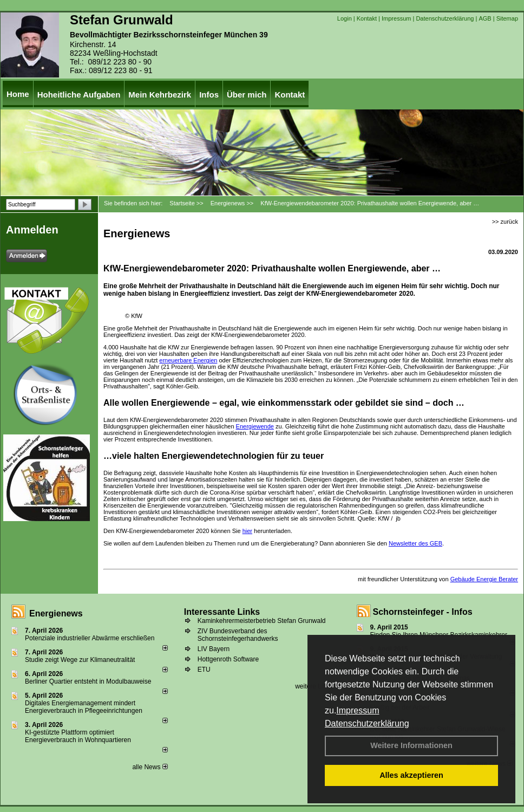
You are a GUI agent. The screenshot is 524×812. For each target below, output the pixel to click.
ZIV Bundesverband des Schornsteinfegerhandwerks (238, 635)
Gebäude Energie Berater (484, 579)
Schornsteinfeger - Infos (423, 612)
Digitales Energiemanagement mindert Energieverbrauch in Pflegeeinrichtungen (84, 707)
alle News (150, 767)
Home (18, 94)
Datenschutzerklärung (367, 723)
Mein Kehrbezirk (160, 95)
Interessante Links (222, 612)
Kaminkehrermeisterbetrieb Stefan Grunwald (262, 621)
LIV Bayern (214, 649)
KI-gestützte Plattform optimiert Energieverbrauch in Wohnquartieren (78, 736)
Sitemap (507, 18)
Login (345, 18)
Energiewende (255, 426)
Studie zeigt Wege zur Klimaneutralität (80, 660)
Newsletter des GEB (415, 543)
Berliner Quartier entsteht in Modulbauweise (88, 681)
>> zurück (505, 222)
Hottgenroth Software (228, 659)
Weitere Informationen (411, 745)
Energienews (56, 613)
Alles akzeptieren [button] (411, 775)
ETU (204, 670)
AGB (485, 18)
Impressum (358, 710)
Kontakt (367, 18)
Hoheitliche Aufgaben (79, 95)
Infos (209, 95)
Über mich (247, 95)
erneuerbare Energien (188, 360)
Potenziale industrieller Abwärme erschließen (90, 638)
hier (247, 531)
